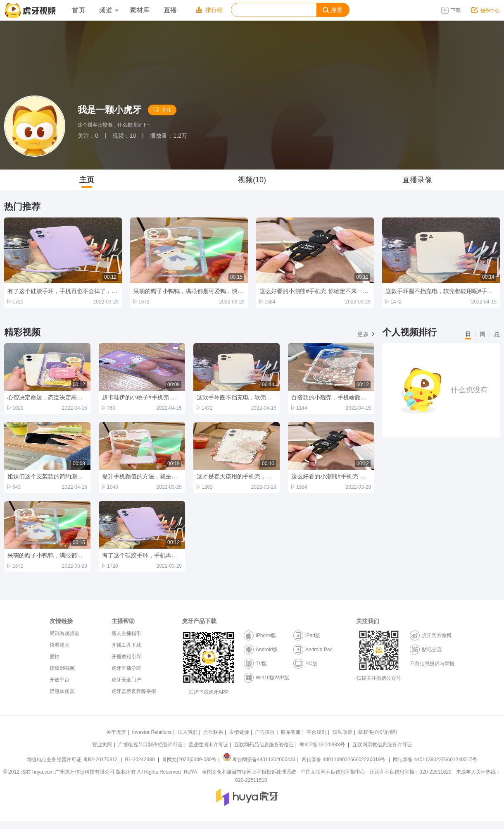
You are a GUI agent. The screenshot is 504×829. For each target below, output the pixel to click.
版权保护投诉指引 (378, 732)
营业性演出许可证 (208, 745)
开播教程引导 (126, 657)
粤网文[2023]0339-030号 (189, 760)
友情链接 (239, 732)
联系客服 (291, 732)
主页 (87, 180)
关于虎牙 (116, 732)
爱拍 (55, 657)
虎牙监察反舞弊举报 (134, 691)
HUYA (190, 772)
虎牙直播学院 (126, 668)
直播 (170, 10)
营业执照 (102, 745)
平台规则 (316, 732)
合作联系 (213, 732)
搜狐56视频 (62, 668)
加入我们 (188, 732)
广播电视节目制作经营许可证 (150, 745)
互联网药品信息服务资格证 (264, 745)
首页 (78, 10)
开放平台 (59, 680)
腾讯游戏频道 (64, 633)
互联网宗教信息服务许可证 (382, 745)
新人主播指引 (126, 633)
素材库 (140, 10)
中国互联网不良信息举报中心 (333, 772)
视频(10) (252, 180)
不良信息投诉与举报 (432, 664)
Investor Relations (152, 732)
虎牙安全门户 (126, 680)
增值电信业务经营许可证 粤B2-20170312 (73, 760)
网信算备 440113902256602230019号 (344, 760)
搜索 (333, 10)
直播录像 (417, 180)
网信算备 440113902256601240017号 (435, 760)
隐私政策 (342, 732)
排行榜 (209, 10)
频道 (109, 10)
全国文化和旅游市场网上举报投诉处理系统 (249, 772)
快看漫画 (59, 645)
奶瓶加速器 (62, 691)
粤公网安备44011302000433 (259, 760)
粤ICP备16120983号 (322, 745)
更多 (366, 334)
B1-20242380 (141, 760)
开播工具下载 (126, 645)
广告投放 (265, 732)
